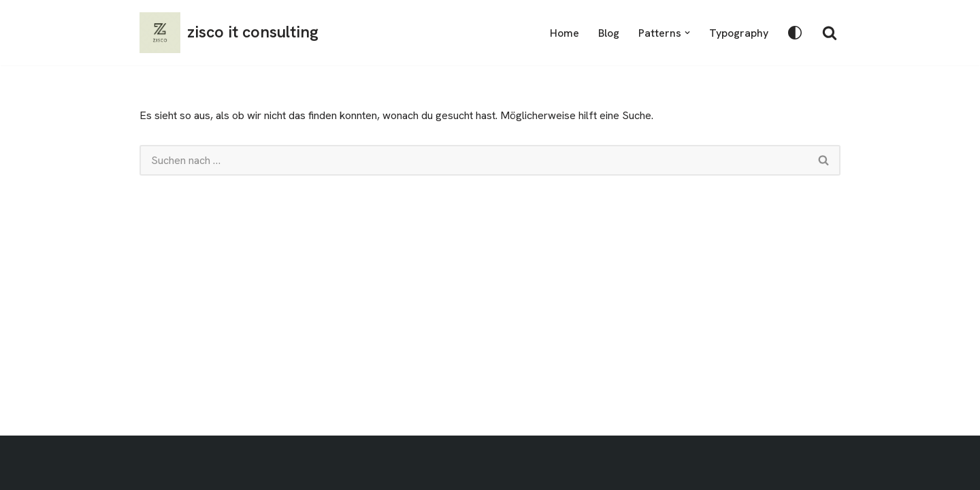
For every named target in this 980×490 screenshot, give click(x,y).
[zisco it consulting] (229, 33)
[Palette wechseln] (795, 33)
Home (565, 33)
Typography (739, 33)
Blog (609, 33)
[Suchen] (830, 33)
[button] (687, 33)
